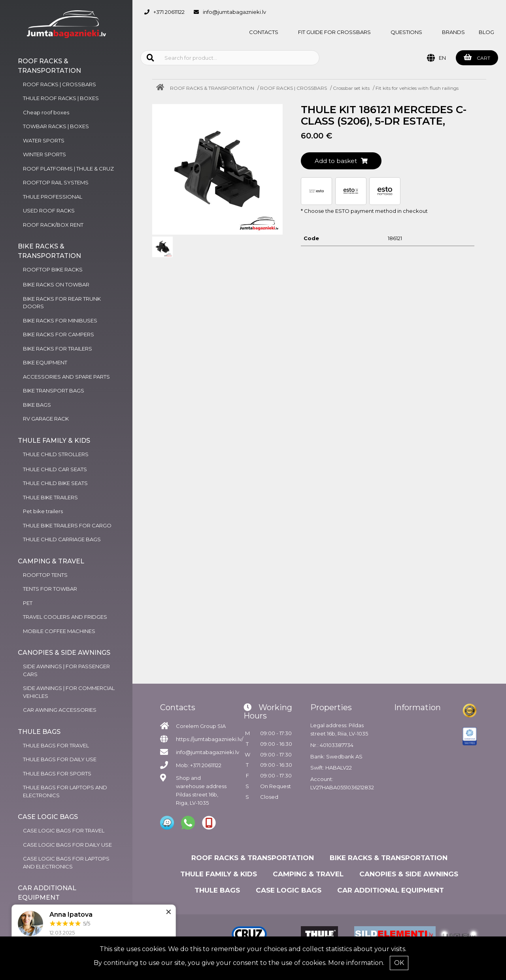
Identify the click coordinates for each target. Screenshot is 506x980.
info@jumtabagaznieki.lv (234, 12)
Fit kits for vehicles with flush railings (417, 88)
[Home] (162, 88)
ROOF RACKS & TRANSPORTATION (212, 88)
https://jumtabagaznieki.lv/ (210, 739)
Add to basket (341, 161)
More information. (356, 963)
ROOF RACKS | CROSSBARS (294, 88)
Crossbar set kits (351, 88)
